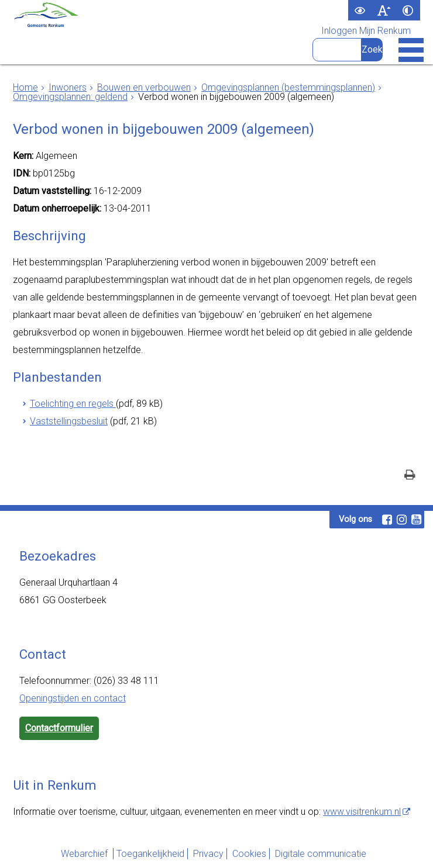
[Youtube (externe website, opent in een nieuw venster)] (416, 520)
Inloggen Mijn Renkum (366, 31)
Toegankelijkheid (150, 854)
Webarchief (85, 854)
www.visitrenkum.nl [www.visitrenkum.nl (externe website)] (362, 812)
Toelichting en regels (73, 404)
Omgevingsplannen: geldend (70, 97)
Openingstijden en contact (73, 698)
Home (25, 87)
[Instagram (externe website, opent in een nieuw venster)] (401, 520)
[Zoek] (372, 50)
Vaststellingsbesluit (69, 421)
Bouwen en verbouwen (144, 87)
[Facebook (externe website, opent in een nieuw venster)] (387, 520)
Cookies (249, 854)
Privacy (208, 854)
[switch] (360, 10)
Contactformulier (59, 728)
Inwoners (68, 87)
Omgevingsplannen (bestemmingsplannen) (288, 87)
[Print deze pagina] (410, 476)
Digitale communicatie (321, 854)
